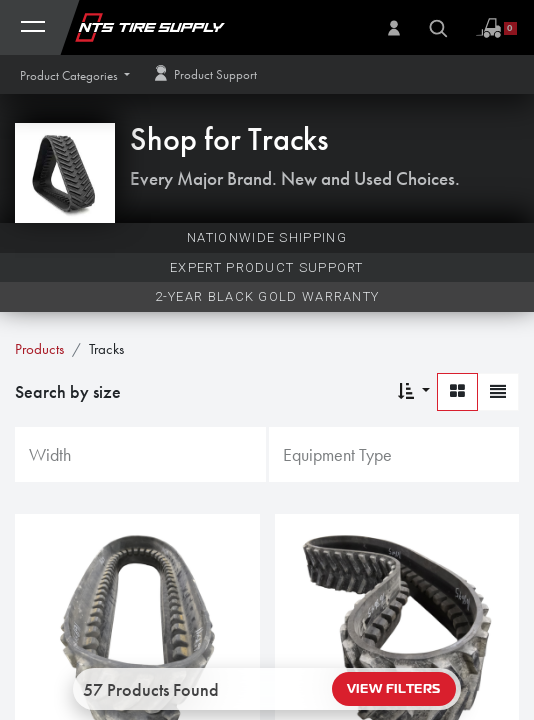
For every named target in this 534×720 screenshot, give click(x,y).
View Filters (394, 689)
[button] (75, 75)
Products (39, 349)
